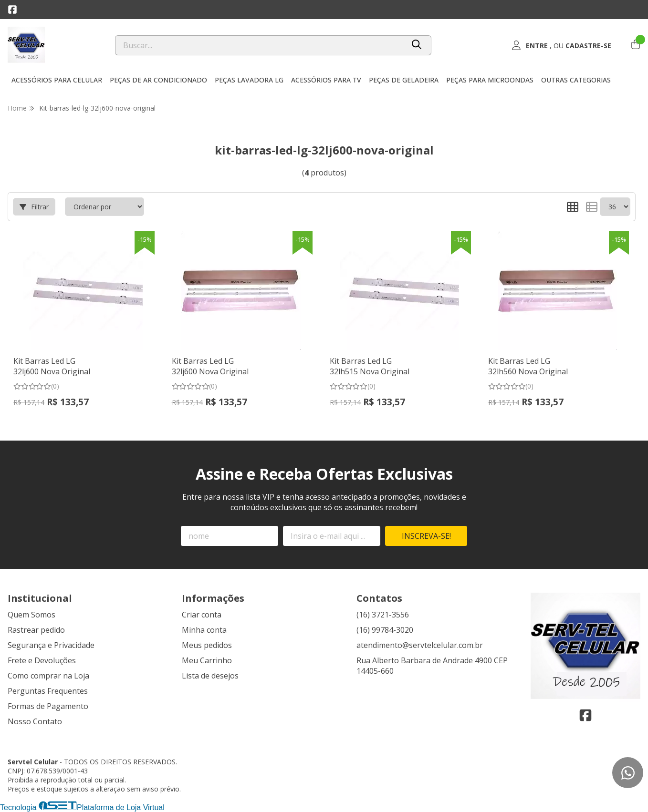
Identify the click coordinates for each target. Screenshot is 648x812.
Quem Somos (31, 615)
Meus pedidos (207, 645)
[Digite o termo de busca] (260, 45)
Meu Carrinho (207, 660)
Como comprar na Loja (48, 676)
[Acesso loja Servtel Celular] (561, 45)
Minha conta (204, 630)
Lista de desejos (210, 676)
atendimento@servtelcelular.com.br (420, 645)
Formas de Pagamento (48, 706)
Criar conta (202, 615)
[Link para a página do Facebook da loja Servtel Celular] (12, 10)
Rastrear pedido (36, 630)
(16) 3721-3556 (383, 615)
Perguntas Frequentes (48, 691)
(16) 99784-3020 (385, 630)
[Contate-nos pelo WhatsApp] (628, 773)
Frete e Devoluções (42, 660)
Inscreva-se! (426, 536)
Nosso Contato (35, 721)
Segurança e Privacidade (51, 645)
